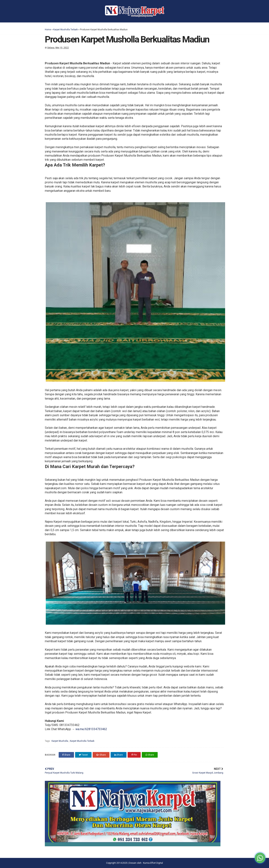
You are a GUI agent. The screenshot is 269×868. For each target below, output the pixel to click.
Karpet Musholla (60, 741)
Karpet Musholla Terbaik (65, 30)
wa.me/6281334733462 (91, 729)
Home (48, 30)
